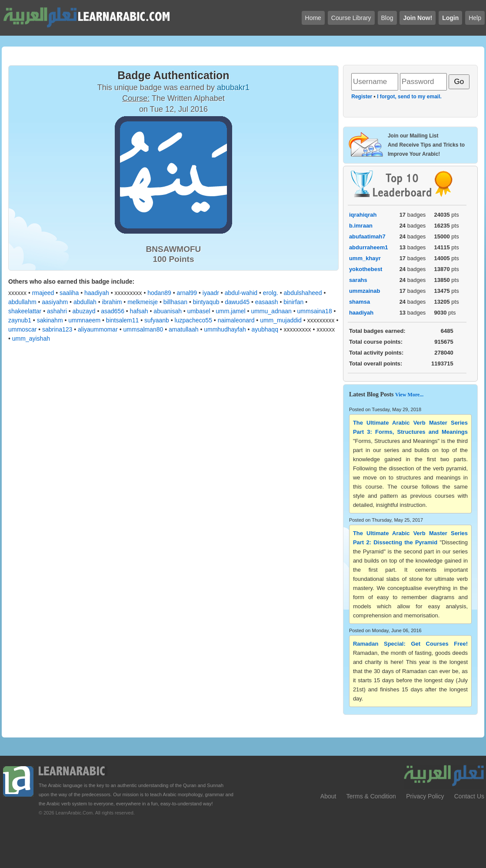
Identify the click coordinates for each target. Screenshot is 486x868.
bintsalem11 (123, 320)
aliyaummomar (98, 329)
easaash (267, 302)
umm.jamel (230, 311)
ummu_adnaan (271, 311)
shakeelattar (25, 311)
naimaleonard (236, 320)
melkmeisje (143, 302)
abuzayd (84, 311)
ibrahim (112, 302)
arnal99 (187, 293)
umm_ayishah (31, 338)
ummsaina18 (315, 311)
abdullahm (22, 302)
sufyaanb (157, 320)
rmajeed (43, 293)
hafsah (139, 311)
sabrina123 (57, 329)
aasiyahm (55, 302)
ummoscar (22, 329)
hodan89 (159, 293)
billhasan (175, 302)
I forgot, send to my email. (409, 97)
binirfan (293, 302)
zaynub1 (20, 320)
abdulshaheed (303, 293)
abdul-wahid (241, 293)
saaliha (69, 293)
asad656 (113, 311)
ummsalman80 (143, 329)
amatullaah (184, 329)
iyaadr (211, 293)
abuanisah (168, 311)
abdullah (85, 302)
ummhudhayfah (225, 329)
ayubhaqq (265, 329)
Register (362, 97)
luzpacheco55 (193, 320)
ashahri (57, 311)
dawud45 (237, 302)
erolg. (271, 293)
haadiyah (97, 293)
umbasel (199, 311)
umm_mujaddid (281, 320)
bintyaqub (206, 302)
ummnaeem (84, 320)
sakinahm (50, 320)
